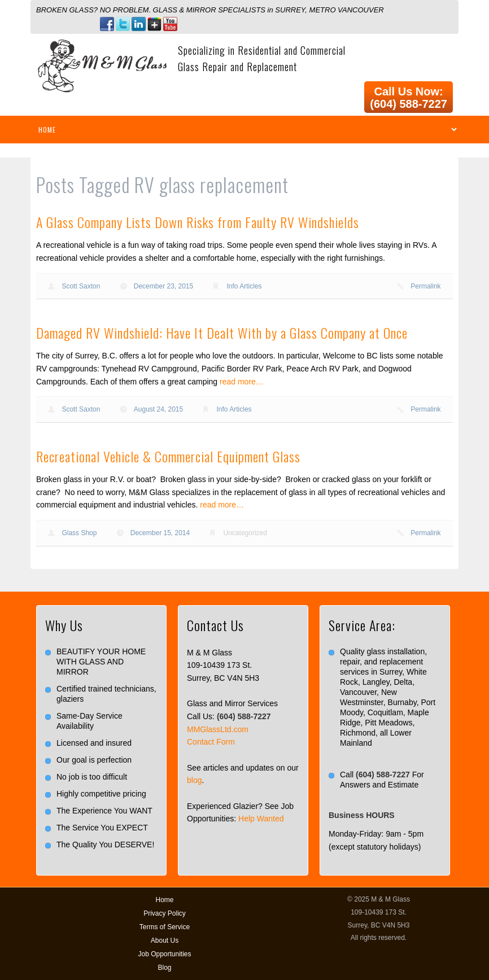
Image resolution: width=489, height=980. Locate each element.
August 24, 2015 (158, 409)
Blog (164, 968)
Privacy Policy (165, 913)
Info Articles (244, 286)
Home (164, 900)
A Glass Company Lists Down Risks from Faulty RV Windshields (198, 222)
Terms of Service (165, 927)
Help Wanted (261, 819)
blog (194, 780)
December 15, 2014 (160, 533)
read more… (242, 382)
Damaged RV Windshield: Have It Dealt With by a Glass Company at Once (222, 333)
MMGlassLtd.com (218, 729)
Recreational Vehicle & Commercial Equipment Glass (168, 456)
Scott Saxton (81, 286)
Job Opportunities (164, 954)
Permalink (425, 286)
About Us (165, 940)
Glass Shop (79, 533)
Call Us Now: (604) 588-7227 (409, 98)
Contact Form (211, 742)
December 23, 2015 (163, 286)
